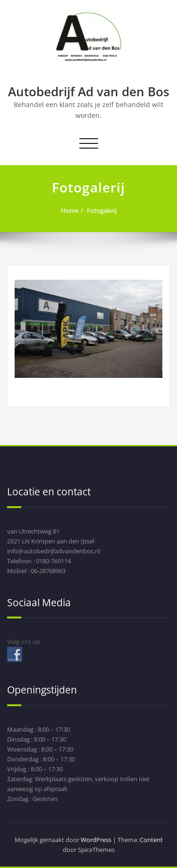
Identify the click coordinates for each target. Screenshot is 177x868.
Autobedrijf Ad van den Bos (89, 92)
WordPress (96, 840)
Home (70, 210)
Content (151, 840)
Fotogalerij (102, 210)
